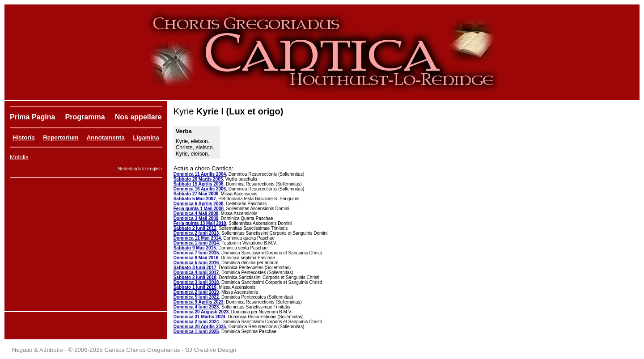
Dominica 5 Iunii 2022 (196, 297)
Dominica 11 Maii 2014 (197, 238)
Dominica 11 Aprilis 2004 (200, 174)
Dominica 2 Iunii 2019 (196, 292)
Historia (24, 137)
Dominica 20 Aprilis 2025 (200, 327)
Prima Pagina (32, 117)
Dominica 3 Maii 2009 (196, 218)
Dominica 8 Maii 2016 (196, 258)
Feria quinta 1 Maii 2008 (199, 209)
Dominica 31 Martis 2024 (199, 317)
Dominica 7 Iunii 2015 (196, 253)
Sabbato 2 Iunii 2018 (195, 277)
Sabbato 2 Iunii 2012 (195, 228)
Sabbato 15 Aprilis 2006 (199, 184)
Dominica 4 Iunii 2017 (196, 272)
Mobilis (19, 157)
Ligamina (146, 137)
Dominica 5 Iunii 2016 (196, 263)
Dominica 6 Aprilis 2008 (199, 204)
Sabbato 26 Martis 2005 (198, 179)
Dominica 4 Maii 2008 (196, 213)
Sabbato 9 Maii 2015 (195, 248)
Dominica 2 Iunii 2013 (196, 233)
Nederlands (129, 169)
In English (152, 169)
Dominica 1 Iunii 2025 (196, 332)
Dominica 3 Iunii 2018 (196, 282)
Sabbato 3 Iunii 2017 (195, 268)
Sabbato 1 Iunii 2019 (195, 287)
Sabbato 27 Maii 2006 (196, 194)
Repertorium (61, 137)
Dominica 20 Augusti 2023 (201, 312)
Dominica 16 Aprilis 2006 (200, 189)
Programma (85, 117)
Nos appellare (138, 117)
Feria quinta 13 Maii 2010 (200, 223)
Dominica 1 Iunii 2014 (196, 243)
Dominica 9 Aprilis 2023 (199, 302)
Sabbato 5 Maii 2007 (195, 199)
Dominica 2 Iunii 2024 (196, 322)
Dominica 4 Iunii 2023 (196, 307)
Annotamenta (105, 137)
